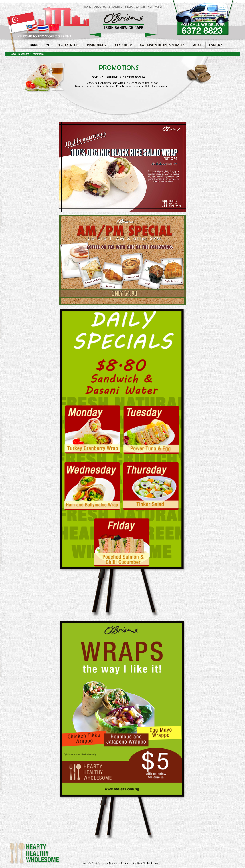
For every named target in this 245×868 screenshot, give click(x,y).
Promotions (38, 54)
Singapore (24, 54)
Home (13, 54)
